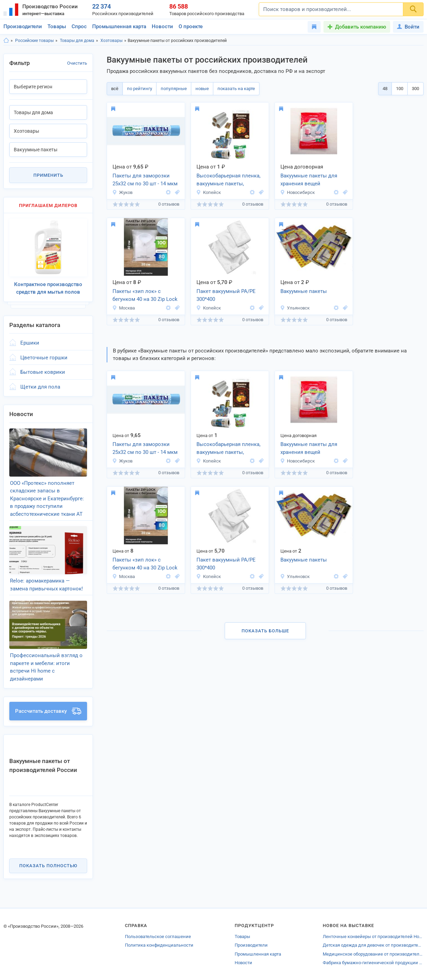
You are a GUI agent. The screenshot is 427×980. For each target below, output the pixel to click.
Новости (162, 26)
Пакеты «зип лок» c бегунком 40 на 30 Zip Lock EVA (145, 296)
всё (115, 89)
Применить (48, 175)
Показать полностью (48, 866)
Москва (124, 308)
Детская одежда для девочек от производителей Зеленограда (373, 945)
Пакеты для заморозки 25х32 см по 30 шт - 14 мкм (145, 180)
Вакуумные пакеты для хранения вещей (309, 180)
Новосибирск (297, 192)
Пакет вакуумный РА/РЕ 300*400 (226, 295)
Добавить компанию (361, 27)
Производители (23, 26)
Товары (57, 26)
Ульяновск (295, 308)
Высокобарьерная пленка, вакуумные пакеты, (228, 180)
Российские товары (34, 41)
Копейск (209, 192)
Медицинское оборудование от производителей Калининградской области (373, 954)
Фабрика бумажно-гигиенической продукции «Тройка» (373, 963)
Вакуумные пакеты (304, 291)
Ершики (30, 343)
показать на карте (236, 89)
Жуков (122, 192)
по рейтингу (140, 89)
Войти (408, 27)
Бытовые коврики (43, 372)
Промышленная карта (119, 26)
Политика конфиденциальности (159, 945)
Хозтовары (111, 41)
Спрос (79, 26)
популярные (174, 89)
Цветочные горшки (44, 358)
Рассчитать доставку (48, 711)
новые (202, 89)
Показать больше (265, 631)
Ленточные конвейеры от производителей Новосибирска (373, 937)
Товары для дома (77, 41)
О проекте (191, 26)
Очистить (77, 63)
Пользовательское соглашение (158, 937)
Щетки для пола (40, 387)
